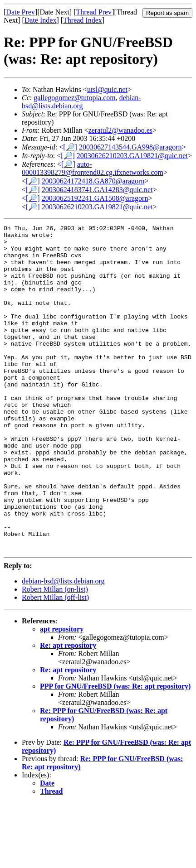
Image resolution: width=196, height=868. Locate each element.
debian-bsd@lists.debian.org (81, 102)
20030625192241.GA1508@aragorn (95, 198)
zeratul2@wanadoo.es (120, 130)
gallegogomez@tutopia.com (74, 98)
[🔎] (70, 147)
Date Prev (20, 12)
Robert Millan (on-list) (55, 654)
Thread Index (83, 20)
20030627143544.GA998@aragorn (130, 147)
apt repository (62, 694)
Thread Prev (94, 12)
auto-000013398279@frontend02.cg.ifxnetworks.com (93, 168)
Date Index (41, 20)
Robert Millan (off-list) (55, 663)
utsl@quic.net (107, 89)
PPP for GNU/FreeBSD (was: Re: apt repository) (115, 751)
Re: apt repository (68, 711)
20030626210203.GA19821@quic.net (132, 156)
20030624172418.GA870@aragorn (93, 181)
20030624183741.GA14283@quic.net (97, 190)
